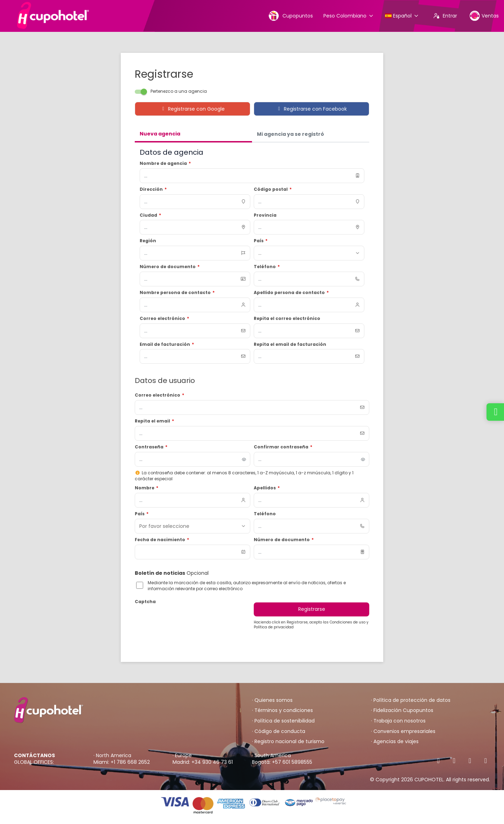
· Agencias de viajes (395, 742)
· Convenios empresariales (403, 731)
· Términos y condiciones (282, 710)
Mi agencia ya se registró (290, 134)
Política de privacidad (274, 627)
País (142, 514)
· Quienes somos (272, 700)
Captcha (145, 602)
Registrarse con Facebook (312, 109)
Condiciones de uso (348, 622)
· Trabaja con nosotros (398, 721)
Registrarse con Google (193, 109)
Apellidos (267, 488)
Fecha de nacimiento (162, 540)
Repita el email (154, 421)
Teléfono (265, 514)
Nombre (146, 488)
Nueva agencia (160, 134)
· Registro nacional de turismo (288, 742)
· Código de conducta (279, 731)
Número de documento (284, 540)
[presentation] (188, 620)
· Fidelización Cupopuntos (402, 710)
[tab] (193, 134)
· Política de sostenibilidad (283, 721)
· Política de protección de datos (411, 700)
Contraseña (151, 447)
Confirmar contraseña (283, 447)
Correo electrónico (159, 395)
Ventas (484, 16)
